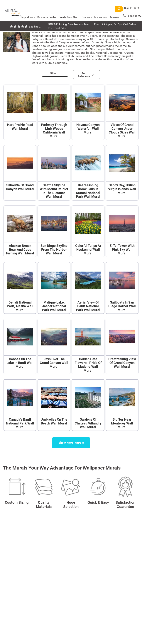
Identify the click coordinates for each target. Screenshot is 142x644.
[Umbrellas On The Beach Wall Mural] (54, 405)
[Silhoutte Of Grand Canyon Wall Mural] (20, 173)
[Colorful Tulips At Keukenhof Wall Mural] (88, 232)
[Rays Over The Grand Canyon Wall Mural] (54, 347)
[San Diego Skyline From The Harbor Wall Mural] (54, 232)
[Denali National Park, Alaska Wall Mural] (20, 288)
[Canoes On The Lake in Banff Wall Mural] (20, 347)
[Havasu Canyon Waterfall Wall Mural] (88, 113)
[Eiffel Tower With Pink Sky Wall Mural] (122, 232)
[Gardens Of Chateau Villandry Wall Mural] (88, 405)
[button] (56, 72)
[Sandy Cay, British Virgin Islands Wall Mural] (122, 173)
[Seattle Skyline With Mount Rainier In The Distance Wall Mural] (54, 173)
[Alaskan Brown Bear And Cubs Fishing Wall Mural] (20, 232)
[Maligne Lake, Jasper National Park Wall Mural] (54, 288)
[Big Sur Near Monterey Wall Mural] (122, 405)
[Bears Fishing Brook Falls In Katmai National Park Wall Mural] (88, 173)
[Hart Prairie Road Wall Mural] (20, 113)
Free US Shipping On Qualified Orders (115, 24)
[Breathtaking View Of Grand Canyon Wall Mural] (122, 347)
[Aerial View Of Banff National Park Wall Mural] (88, 288)
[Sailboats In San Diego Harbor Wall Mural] (122, 288)
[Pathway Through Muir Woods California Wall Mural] (54, 113)
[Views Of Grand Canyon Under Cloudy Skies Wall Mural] (122, 113)
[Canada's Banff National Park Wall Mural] (20, 405)
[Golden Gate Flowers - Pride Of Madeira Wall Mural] (88, 347)
